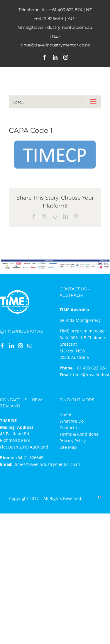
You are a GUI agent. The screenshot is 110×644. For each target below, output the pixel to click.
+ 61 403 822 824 (66, 10)
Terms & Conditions (79, 434)
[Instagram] (21, 346)
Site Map (68, 447)
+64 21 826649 (48, 19)
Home (65, 414)
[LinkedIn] (11, 346)
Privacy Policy (73, 441)
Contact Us (70, 428)
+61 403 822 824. (91, 368)
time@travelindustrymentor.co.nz (48, 464)
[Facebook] (2, 346)
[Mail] (30, 346)
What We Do (72, 421)
